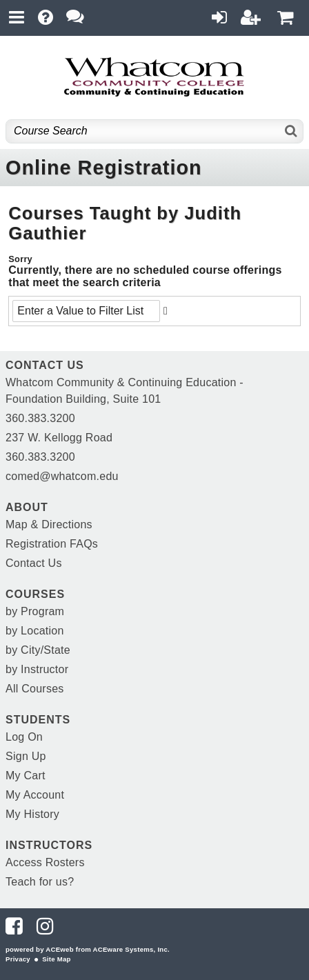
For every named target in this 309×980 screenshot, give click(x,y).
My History (32, 814)
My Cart (26, 776)
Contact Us (34, 563)
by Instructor (37, 669)
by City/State (38, 650)
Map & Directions (49, 524)
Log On (24, 737)
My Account (35, 795)
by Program (35, 611)
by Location (35, 631)
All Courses (35, 689)
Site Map (56, 959)
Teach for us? (40, 882)
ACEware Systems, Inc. (131, 949)
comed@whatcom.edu (62, 476)
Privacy (18, 959)
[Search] (291, 131)
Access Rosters (45, 862)
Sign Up (26, 756)
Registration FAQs (52, 544)
